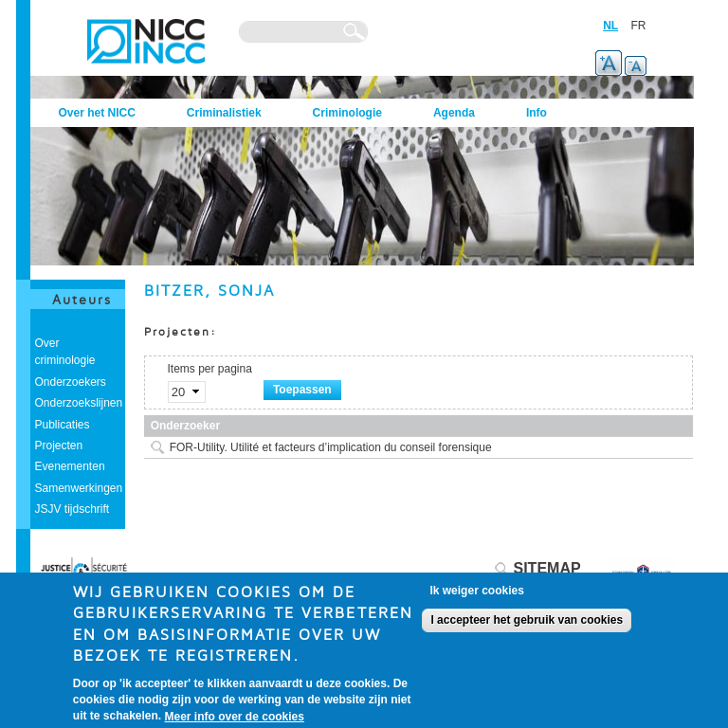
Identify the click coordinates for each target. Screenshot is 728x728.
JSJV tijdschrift (73, 509)
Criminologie (347, 113)
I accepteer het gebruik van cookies (527, 628)
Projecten (59, 446)
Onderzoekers (71, 382)
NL (610, 26)
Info (537, 113)
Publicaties (63, 425)
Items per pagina (210, 369)
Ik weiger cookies (476, 598)
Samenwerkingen (79, 488)
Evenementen (70, 466)
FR (639, 26)
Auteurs (82, 299)
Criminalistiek (224, 113)
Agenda (454, 113)
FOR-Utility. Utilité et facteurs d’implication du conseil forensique (331, 447)
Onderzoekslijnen (79, 403)
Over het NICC (97, 113)
